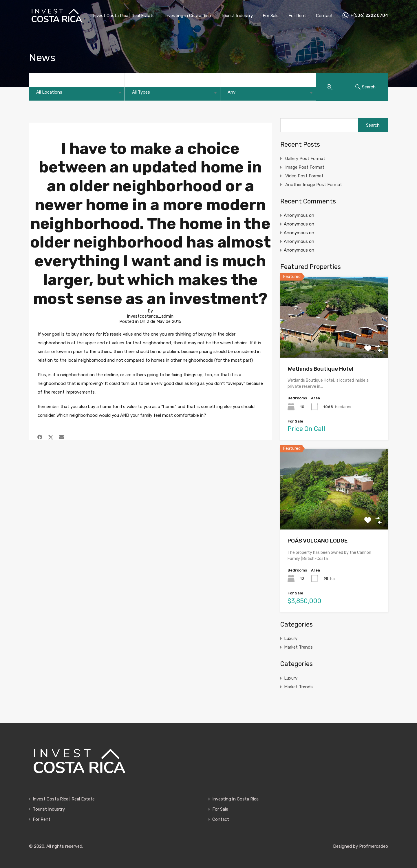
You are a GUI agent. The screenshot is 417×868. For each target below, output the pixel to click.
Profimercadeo (374, 846)
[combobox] (77, 94)
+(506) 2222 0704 (369, 16)
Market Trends (298, 647)
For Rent (297, 16)
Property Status (244, 81)
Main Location (51, 81)
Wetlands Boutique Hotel (320, 369)
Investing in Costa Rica (188, 16)
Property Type (147, 81)
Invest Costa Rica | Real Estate (124, 16)
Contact (324, 16)
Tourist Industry (237, 16)
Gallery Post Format (305, 159)
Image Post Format (305, 167)
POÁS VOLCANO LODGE (318, 541)
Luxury (291, 638)
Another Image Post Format (314, 185)
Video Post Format (304, 176)
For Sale (271, 16)
